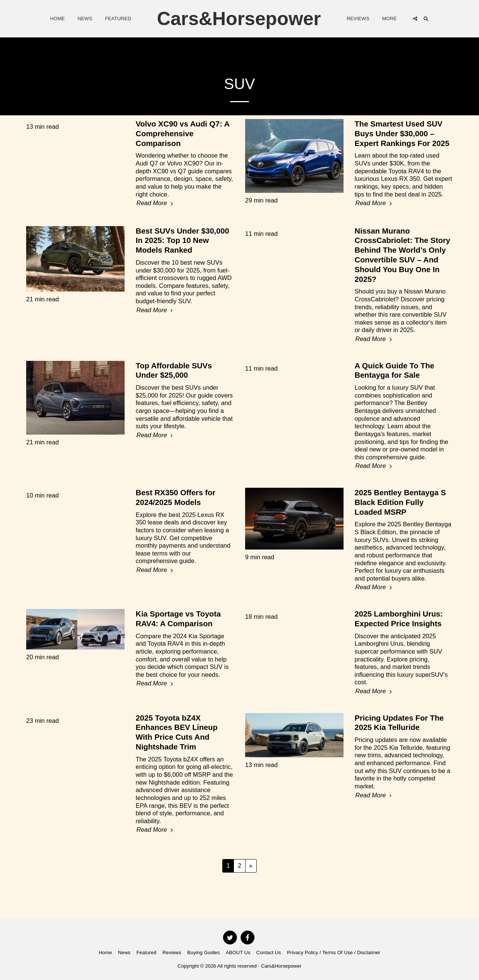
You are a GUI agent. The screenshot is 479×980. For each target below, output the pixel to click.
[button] (415, 19)
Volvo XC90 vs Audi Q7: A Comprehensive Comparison (183, 133)
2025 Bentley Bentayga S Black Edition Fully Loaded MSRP (400, 502)
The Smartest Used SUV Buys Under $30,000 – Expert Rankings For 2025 (402, 133)
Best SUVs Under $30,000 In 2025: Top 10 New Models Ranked (183, 241)
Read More (156, 203)
